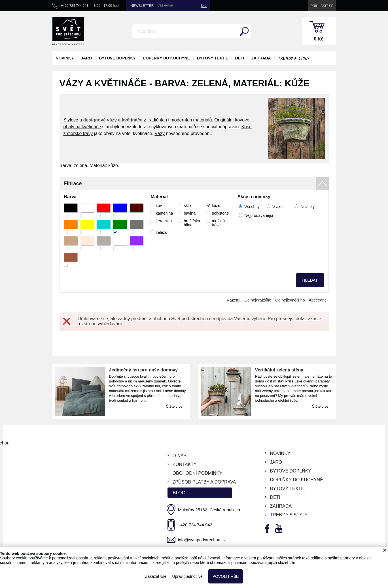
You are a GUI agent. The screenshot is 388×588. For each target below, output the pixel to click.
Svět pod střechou (189, 319)
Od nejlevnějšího (290, 300)
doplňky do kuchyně (166, 58)
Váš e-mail (166, 5)
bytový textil (212, 58)
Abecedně (318, 300)
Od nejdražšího (258, 300)
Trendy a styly (294, 59)
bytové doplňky (117, 58)
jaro (86, 58)
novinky (65, 58)
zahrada (261, 58)
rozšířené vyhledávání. (100, 324)
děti (240, 58)
